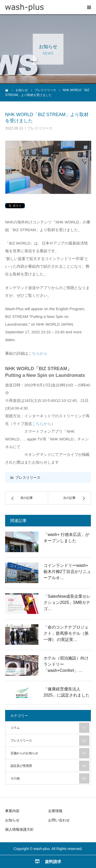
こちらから (38, 353)
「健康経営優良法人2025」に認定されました (67, 692)
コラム (50, 728)
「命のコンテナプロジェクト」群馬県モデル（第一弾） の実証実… (66, 633)
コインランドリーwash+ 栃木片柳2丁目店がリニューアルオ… (67, 572)
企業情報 (55, 811)
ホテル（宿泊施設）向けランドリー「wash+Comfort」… (66, 664)
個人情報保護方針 (19, 829)
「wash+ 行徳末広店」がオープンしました (66, 538)
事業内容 (12, 811)
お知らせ (12, 820)
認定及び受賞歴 (50, 766)
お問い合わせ (59, 820)
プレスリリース (40, 128)
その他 (50, 778)
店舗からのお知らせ (50, 753)
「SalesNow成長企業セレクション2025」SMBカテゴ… (67, 602)
